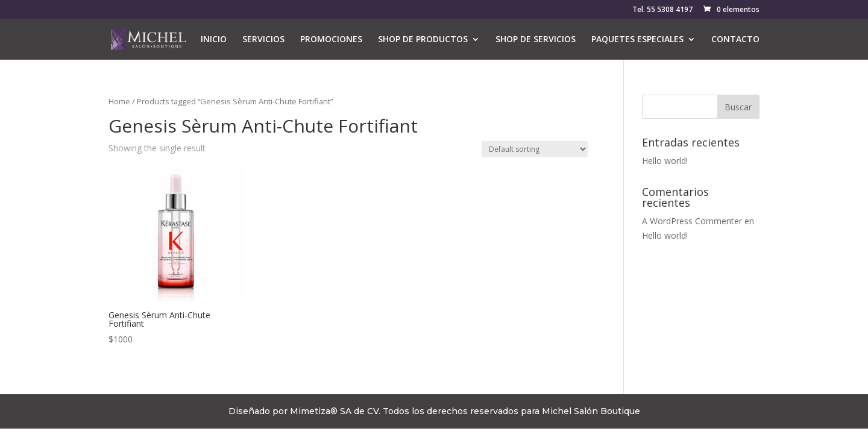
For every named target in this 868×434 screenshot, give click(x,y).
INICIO (214, 40)
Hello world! (665, 161)
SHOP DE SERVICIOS (536, 40)
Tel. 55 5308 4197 (662, 10)
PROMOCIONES (331, 40)
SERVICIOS (263, 40)
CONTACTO (735, 40)
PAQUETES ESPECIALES (637, 40)
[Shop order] (535, 149)
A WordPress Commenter (692, 221)
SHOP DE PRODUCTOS (423, 40)
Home (119, 101)
